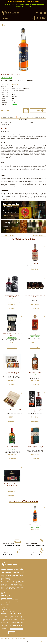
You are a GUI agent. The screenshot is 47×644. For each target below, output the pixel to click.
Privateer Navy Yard (35, 525)
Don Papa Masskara (12, 447)
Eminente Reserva (35, 373)
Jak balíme (4, 594)
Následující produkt (38, 235)
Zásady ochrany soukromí (19, 638)
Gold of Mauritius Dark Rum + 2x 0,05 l (12, 334)
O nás (3, 591)
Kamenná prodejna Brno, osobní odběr (11, 602)
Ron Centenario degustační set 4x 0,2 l (35, 296)
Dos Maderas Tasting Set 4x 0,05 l (12, 411)
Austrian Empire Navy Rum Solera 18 (35, 411)
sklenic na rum (9, 199)
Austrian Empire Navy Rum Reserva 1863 (12, 296)
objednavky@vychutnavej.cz (8, 611)
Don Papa (35, 263)
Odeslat (13, 633)
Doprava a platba (6, 595)
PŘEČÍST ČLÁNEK (8, 216)
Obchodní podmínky (6, 598)
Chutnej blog (11, 589)
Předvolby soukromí (6, 638)
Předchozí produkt (8, 235)
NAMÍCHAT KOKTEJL (9, 230)
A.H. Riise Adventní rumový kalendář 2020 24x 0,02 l (35, 447)
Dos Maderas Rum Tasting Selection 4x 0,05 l (12, 373)
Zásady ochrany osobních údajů (10, 600)
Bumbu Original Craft (35, 334)
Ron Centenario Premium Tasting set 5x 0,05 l (12, 485)
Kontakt (3, 592)
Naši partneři (5, 597)
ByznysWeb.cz (41, 642)
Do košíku (38, 111)
